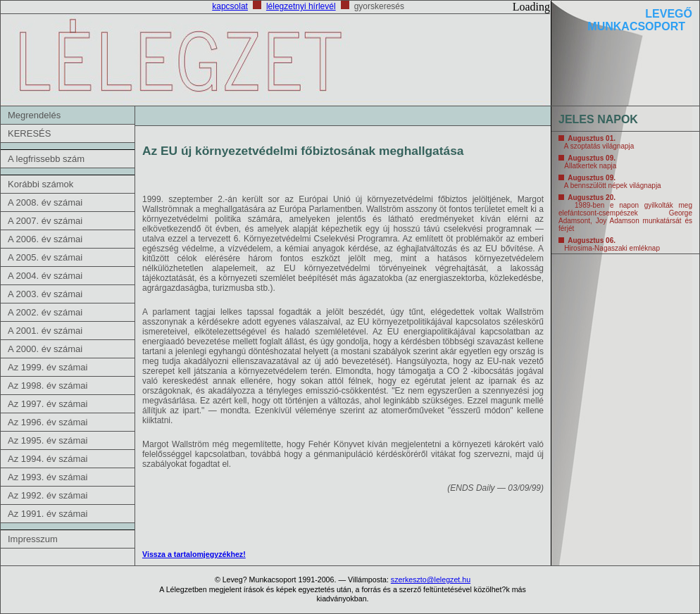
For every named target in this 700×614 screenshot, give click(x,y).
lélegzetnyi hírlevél (301, 6)
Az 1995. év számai (48, 440)
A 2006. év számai (45, 239)
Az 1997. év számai (48, 404)
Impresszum (33, 539)
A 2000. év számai (45, 349)
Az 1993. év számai (48, 477)
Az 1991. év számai (48, 514)
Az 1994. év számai (48, 459)
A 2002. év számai (45, 312)
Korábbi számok (40, 184)
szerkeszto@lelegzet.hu (431, 579)
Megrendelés (34, 115)
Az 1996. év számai (48, 422)
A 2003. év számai (45, 294)
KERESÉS (29, 133)
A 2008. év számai (45, 202)
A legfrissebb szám (46, 159)
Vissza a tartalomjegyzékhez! (194, 554)
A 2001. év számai (45, 331)
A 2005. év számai (45, 257)
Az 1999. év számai (48, 367)
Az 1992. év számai (48, 495)
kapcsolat (230, 6)
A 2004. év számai (45, 276)
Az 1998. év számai (48, 386)
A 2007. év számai (45, 221)
